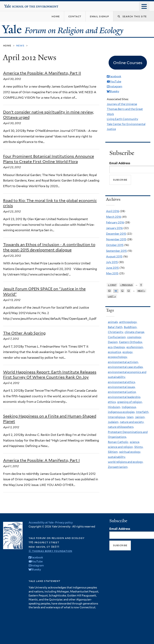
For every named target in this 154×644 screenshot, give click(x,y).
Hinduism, (114, 407)
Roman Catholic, (118, 442)
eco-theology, (117, 347)
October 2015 (115, 245)
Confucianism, (117, 337)
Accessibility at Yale (41, 522)
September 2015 (116, 251)
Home (7, 45)
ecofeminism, (135, 347)
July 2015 (112, 262)
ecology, (128, 352)
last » (112, 296)
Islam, (130, 417)
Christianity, (116, 332)
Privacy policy (64, 522)
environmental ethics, (122, 382)
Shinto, (139, 447)
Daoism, (113, 342)
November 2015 (116, 239)
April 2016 (113, 211)
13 (128, 291)
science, (135, 442)
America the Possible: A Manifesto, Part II (42, 73)
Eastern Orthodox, (131, 342)
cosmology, (134, 337)
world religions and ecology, (126, 462)
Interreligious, (117, 417)
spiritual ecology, (130, 452)
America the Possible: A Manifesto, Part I (41, 460)
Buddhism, (131, 327)
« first (112, 285)
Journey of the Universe (122, 104)
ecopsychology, (118, 357)
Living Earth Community (122, 119)
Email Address (120, 163)
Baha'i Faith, (115, 327)
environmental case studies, (126, 367)
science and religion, (121, 447)
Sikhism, (113, 452)
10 (109, 291)
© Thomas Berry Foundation (50, 551)
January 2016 (114, 228)
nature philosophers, (121, 427)
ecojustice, (115, 352)
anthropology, (128, 322)
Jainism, (140, 417)
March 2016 (114, 217)
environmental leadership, (124, 397)
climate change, (135, 332)
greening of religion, (130, 402)
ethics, (112, 402)
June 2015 (112, 268)
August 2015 (114, 257)
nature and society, (132, 422)
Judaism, (113, 422)
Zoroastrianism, (118, 467)
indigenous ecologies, (121, 412)
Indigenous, (129, 407)
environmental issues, (122, 387)
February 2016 (115, 222)
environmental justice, (122, 392)
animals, (113, 322)
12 (122, 291)
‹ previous (126, 285)
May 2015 (112, 273)
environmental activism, (123, 362)
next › (141, 291)
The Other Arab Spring (24, 333)
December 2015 (116, 234)
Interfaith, (143, 412)
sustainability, (117, 457)
